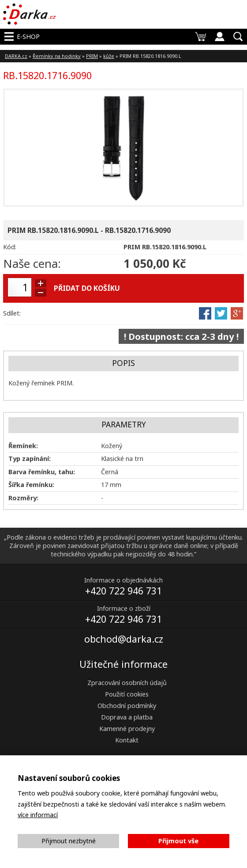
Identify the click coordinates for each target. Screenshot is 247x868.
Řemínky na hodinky (57, 56)
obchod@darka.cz (124, 639)
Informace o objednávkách (123, 580)
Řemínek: (23, 446)
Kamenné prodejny (127, 729)
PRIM (92, 56)
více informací (38, 815)
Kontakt (127, 740)
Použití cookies (127, 694)
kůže (109, 56)
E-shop (28, 36)
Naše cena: (32, 263)
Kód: (10, 247)
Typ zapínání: (30, 459)
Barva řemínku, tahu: (42, 472)
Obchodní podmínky (127, 706)
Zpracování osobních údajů (127, 683)
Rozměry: (23, 498)
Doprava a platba (127, 717)
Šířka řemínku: (31, 485)
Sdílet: (12, 313)
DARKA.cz (16, 56)
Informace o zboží (124, 608)
